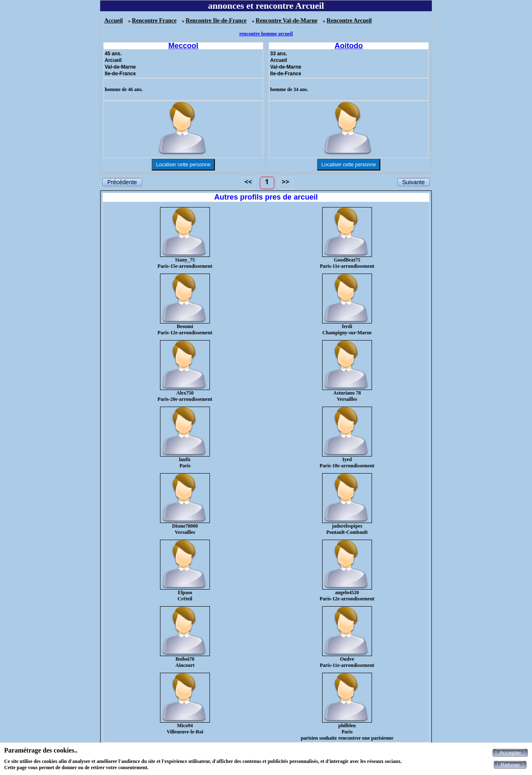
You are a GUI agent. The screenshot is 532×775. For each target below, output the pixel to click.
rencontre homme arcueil (266, 34)
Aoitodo (349, 46)
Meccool (183, 46)
